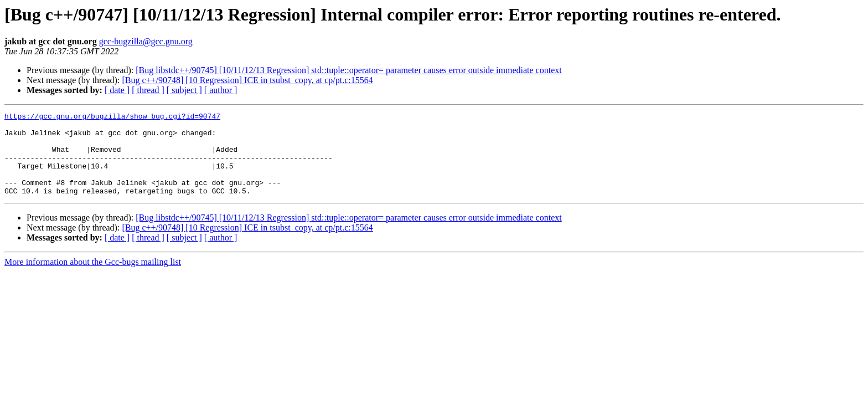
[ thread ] (148, 90)
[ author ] (221, 90)
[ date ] (117, 90)
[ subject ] (184, 90)
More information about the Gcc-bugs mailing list (93, 278)
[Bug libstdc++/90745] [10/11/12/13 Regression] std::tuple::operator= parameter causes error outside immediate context (348, 70)
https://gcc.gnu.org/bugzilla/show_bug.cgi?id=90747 (112, 117)
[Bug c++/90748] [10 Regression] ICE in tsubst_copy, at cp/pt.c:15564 (247, 80)
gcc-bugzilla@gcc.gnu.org (146, 41)
